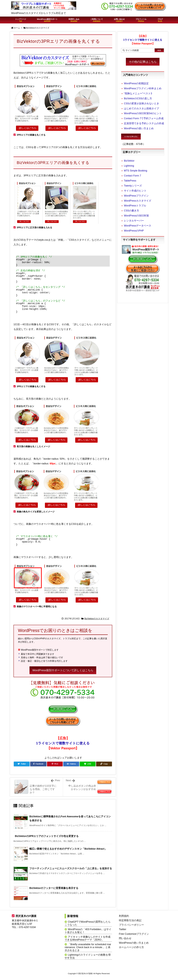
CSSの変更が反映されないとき (141, 103)
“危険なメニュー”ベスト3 (138, 93)
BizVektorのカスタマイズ (38, 28)
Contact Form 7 (132, 176)
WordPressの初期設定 (136, 83)
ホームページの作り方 (131, 947)
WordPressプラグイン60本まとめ (143, 88)
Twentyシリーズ (133, 186)
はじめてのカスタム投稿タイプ (141, 109)
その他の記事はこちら (143, 62)
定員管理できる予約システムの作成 (144, 123)
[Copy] (104, 764)
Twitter (123, 929)
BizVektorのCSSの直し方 (138, 98)
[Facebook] (38, 764)
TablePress (130, 181)
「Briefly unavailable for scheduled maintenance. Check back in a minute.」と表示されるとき (88, 947)
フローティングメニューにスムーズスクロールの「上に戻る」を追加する (71, 868)
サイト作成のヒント (135, 191)
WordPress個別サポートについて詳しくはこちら (63, 670)
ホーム (17, 28)
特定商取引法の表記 (130, 920)
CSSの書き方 (131, 211)
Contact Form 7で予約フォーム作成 (144, 118)
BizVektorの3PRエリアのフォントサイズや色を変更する (47, 836)
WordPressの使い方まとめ (139, 128)
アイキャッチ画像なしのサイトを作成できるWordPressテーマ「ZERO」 (88, 938)
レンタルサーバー (134, 221)
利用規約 (124, 916)
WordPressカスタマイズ (138, 201)
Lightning (129, 166)
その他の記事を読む (131, 136)
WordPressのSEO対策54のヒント (143, 113)
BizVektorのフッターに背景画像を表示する (54, 888)
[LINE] (88, 764)
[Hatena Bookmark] (71, 764)
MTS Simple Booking (136, 171)
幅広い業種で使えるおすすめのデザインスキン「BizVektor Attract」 (68, 849)
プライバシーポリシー (131, 925)
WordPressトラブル (135, 206)
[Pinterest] (55, 764)
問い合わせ (125, 938)
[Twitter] (22, 764)
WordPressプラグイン (136, 196)
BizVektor (129, 161)
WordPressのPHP (134, 231)
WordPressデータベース (138, 226)
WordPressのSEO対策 (136, 216)
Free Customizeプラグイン (134, 934)
